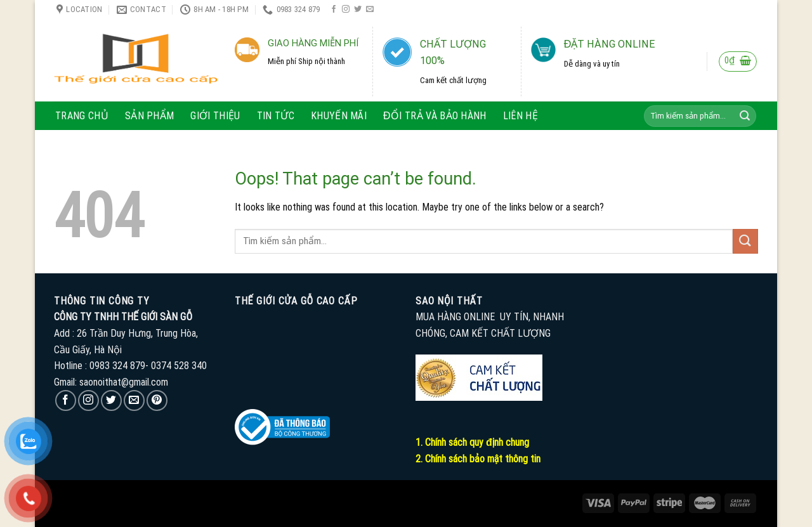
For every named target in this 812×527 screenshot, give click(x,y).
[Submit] (745, 116)
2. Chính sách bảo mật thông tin (478, 459)
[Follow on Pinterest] (157, 400)
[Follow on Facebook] (334, 10)
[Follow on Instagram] (346, 10)
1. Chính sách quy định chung (472, 442)
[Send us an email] (370, 10)
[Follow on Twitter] (358, 10)
